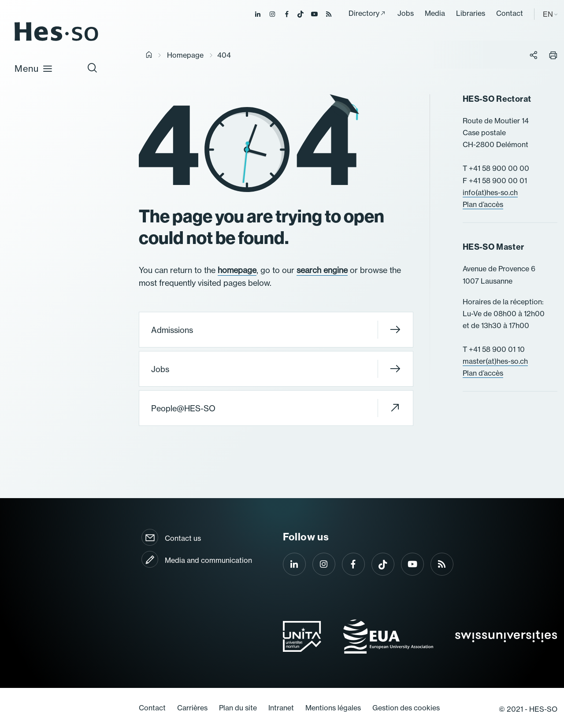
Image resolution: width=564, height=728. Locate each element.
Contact (510, 13)
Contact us (183, 538)
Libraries (471, 13)
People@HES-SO (276, 408)
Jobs (406, 13)
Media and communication (208, 560)
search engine (322, 270)
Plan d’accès (483, 204)
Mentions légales (333, 708)
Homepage (185, 55)
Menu (34, 68)
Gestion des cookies (406, 708)
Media (435, 13)
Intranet (281, 708)
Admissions (276, 330)
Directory (364, 13)
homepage (237, 270)
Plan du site (238, 708)
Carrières (192, 708)
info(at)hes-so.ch (490, 192)
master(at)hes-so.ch (495, 361)
